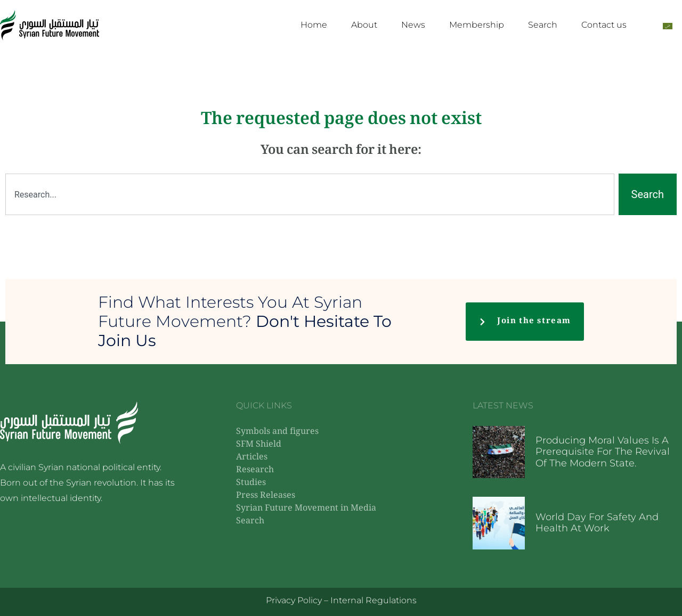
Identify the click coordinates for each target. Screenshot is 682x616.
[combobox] (310, 194)
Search (543, 25)
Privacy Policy (294, 600)
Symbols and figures (277, 432)
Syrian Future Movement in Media (306, 509)
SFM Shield (259, 445)
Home (314, 25)
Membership (477, 25)
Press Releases (266, 496)
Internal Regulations (374, 600)
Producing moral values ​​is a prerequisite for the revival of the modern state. (603, 452)
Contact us (604, 25)
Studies (251, 483)
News (413, 25)
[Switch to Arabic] (668, 25)
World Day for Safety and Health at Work (597, 523)
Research (255, 470)
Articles (252, 458)
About (364, 25)
